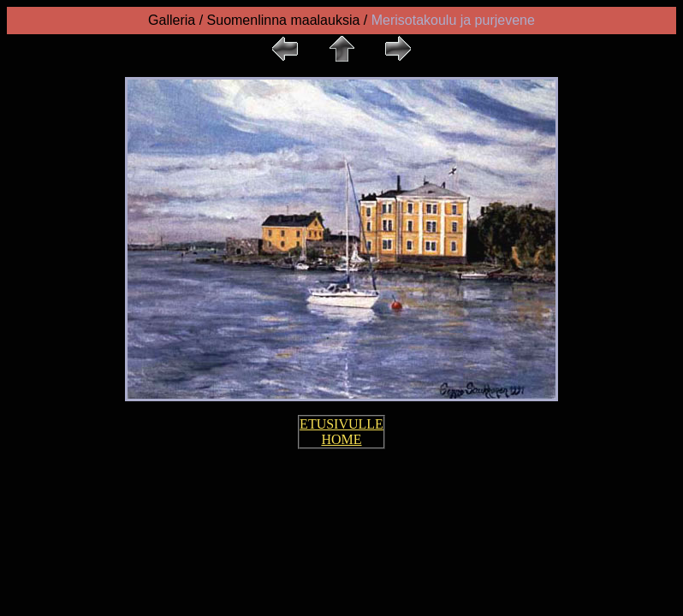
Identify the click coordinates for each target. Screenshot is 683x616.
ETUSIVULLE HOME (341, 432)
